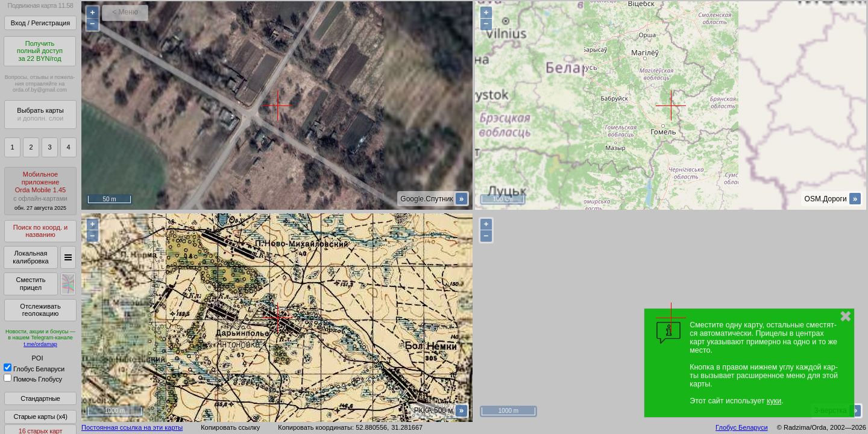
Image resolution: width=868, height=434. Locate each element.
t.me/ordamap (40, 344)
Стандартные (40, 398)
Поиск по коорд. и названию (40, 231)
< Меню (125, 12)
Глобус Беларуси (34, 369)
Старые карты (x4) (40, 417)
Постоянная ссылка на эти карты (132, 427)
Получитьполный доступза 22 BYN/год (40, 51)
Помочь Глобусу (33, 379)
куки (774, 401)
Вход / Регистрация (40, 23)
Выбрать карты (40, 114)
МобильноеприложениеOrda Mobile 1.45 (40, 191)
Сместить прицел (30, 284)
